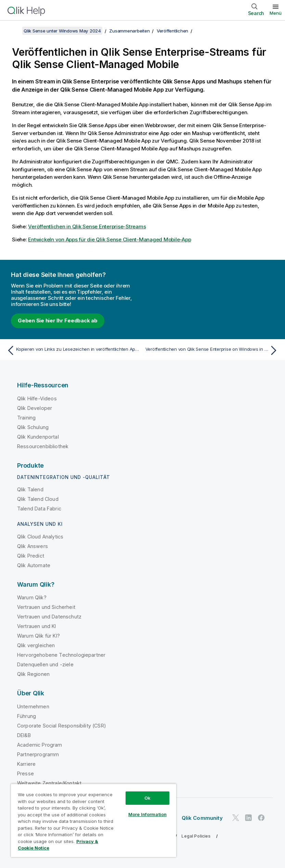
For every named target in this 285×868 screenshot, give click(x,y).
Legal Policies (196, 836)
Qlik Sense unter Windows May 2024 (62, 31)
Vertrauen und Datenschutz (49, 617)
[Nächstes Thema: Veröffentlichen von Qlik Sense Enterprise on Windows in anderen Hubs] (213, 350)
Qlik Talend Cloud (38, 499)
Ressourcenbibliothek (43, 446)
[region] (94, 820)
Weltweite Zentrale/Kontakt (49, 783)
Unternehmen (33, 706)
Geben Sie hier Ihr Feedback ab (58, 321)
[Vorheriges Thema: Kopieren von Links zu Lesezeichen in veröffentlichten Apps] (72, 350)
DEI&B (24, 735)
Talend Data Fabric (39, 509)
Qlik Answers (33, 546)
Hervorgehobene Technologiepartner (61, 655)
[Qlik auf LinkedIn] (248, 818)
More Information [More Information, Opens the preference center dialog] (147, 814)
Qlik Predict (31, 556)
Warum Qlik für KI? (38, 636)
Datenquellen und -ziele (45, 664)
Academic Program (40, 745)
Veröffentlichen (172, 31)
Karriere (26, 764)
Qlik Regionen (33, 674)
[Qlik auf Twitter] (236, 818)
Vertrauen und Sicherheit (46, 607)
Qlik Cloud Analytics (40, 537)
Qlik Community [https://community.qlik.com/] (202, 818)
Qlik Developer (35, 408)
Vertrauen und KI (37, 626)
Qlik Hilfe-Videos (37, 398)
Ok (147, 798)
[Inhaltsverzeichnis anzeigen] (14, 31)
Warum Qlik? (32, 597)
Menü (276, 13)
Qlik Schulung (33, 427)
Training (26, 418)
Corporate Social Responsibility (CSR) (62, 726)
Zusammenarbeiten (129, 31)
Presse (25, 773)
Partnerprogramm (38, 754)
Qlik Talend (30, 489)
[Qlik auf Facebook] (261, 818)
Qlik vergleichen (36, 645)
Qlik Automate (34, 565)
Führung (27, 716)
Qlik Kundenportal (38, 437)
